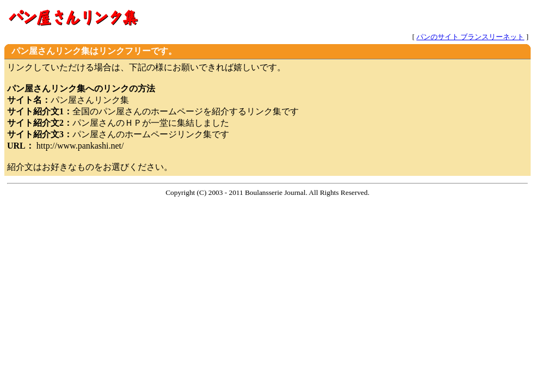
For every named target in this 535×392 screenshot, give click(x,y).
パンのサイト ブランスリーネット (470, 37)
